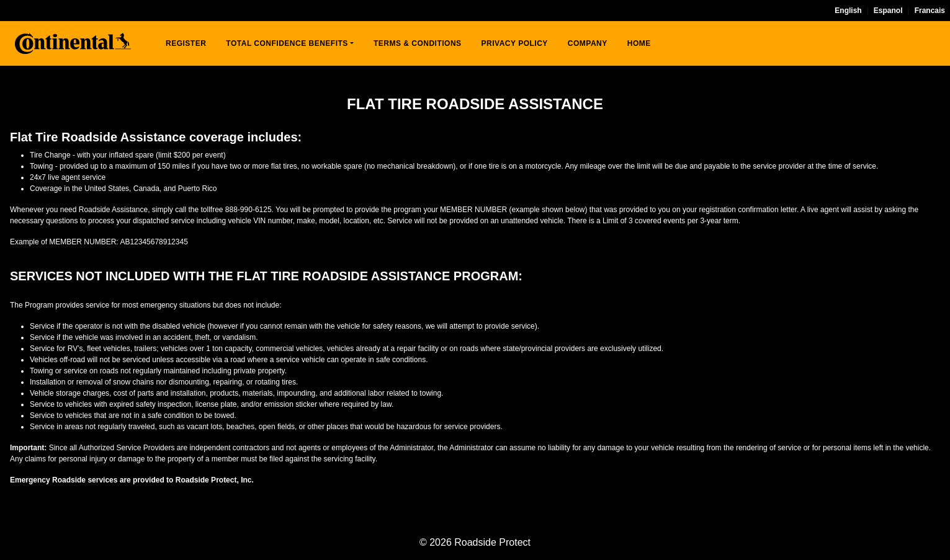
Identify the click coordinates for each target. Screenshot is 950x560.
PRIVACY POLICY (515, 43)
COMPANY (588, 43)
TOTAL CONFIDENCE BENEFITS (287, 43)
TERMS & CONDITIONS (418, 43)
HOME (639, 43)
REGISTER (186, 43)
